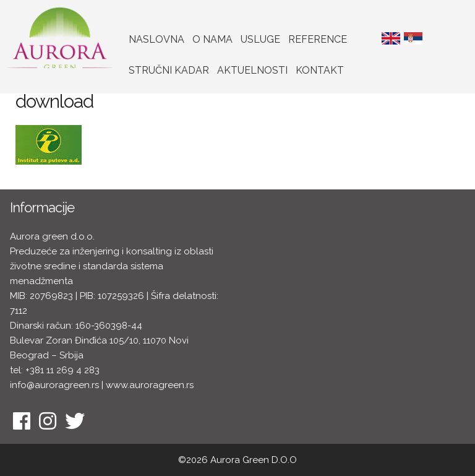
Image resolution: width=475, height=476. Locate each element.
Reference (318, 39)
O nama (212, 39)
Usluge (260, 39)
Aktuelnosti (252, 70)
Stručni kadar (169, 70)
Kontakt (320, 70)
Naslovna (156, 39)
